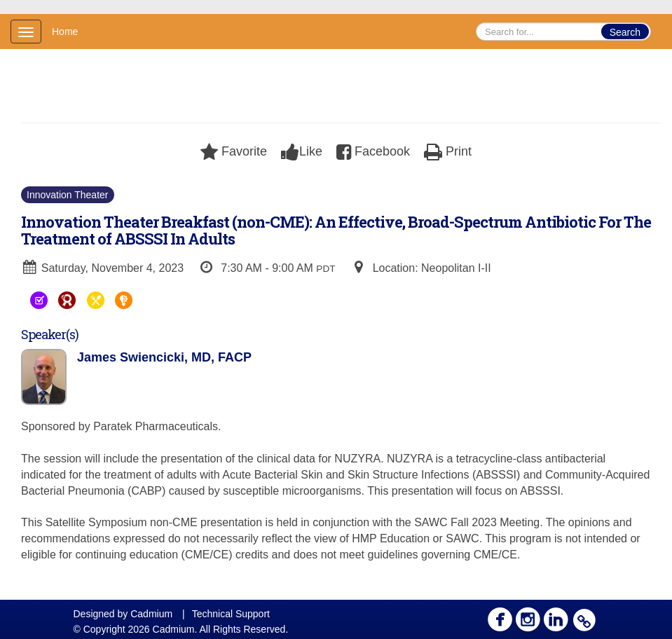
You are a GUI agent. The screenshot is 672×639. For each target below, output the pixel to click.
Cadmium (151, 614)
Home (65, 32)
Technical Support (231, 614)
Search (625, 32)
